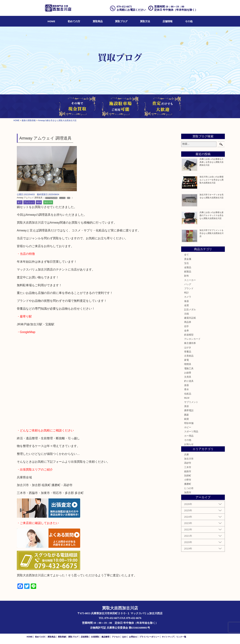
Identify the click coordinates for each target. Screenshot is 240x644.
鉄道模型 (189, 335)
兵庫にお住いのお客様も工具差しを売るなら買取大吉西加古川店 (211, 162)
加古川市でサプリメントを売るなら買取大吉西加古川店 (211, 233)
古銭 (186, 314)
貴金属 (188, 259)
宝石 (186, 263)
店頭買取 (85, 637)
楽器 (186, 385)
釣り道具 (189, 381)
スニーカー (190, 280)
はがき (188, 347)
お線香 (188, 373)
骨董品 (188, 352)
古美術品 (189, 356)
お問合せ (133, 637)
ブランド (189, 288)
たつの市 (189, 488)
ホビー (188, 427)
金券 (186, 331)
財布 (186, 276)
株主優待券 (190, 343)
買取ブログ (121, 21)
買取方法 (145, 21)
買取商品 (98, 21)
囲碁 (186, 415)
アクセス (116, 637)
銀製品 (188, 272)
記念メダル (190, 309)
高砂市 (188, 463)
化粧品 (188, 394)
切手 (186, 326)
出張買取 (95, 637)
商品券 (188, 322)
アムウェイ (29, 202)
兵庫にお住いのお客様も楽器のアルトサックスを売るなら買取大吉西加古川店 (211, 215)
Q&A (124, 637)
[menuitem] (51, 21)
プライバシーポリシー (149, 637)
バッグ (188, 284)
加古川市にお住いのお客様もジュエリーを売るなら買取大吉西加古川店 (211, 180)
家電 (186, 360)
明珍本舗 (189, 423)
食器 (186, 301)
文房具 (188, 377)
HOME (51, 21)
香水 (186, 389)
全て (20, 202)
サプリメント (191, 402)
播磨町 (188, 484)
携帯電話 (189, 410)
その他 (189, 21)
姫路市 (188, 471)
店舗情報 (167, 21)
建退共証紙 (190, 318)
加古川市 (48, 202)
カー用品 (189, 436)
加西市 (188, 492)
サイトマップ (168, 637)
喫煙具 (188, 364)
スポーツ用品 (191, 431)
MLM (39, 202)
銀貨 (186, 419)
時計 (186, 293)
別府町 (188, 476)
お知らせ (189, 444)
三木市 (188, 467)
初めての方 (74, 21)
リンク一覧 (181, 637)
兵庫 (186, 455)
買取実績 (62, 637)
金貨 (186, 305)
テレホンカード (192, 339)
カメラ (188, 297)
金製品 (188, 267)
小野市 (188, 480)
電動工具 (189, 368)
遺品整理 (105, 637)
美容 (186, 406)
